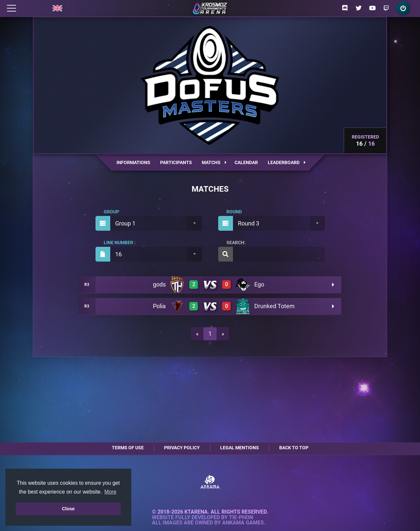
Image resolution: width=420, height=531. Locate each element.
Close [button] (68, 509)
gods (159, 284)
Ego (259, 284)
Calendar (246, 162)
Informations (133, 162)
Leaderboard (287, 162)
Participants (176, 162)
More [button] (110, 492)
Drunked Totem (274, 306)
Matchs (214, 162)
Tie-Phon (241, 518)
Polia (159, 306)
